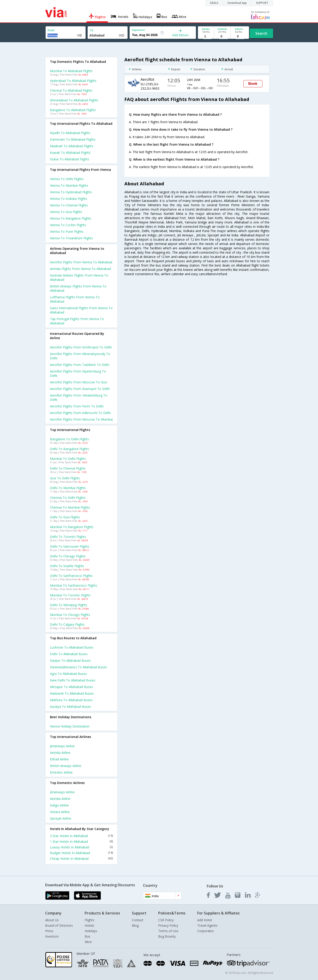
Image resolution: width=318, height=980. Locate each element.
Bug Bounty (167, 936)
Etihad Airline (59, 759)
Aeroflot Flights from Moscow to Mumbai (81, 419)
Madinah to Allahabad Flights (72, 146)
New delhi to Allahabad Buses (73, 680)
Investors (52, 936)
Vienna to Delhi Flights (67, 179)
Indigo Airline (59, 805)
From (51, 30)
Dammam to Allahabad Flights (73, 139)
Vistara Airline (60, 812)
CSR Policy (166, 920)
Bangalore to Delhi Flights (69, 439)
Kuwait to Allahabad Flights (70, 153)
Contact (138, 920)
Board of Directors (59, 925)
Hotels (89, 925)
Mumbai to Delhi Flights (68, 459)
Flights (89, 920)
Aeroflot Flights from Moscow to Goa (78, 382)
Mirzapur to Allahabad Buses (71, 687)
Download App (237, 3)
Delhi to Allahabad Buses (69, 654)
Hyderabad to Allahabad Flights (73, 81)
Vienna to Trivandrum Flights (71, 238)
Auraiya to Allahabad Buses (70, 707)
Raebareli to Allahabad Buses (72, 693)
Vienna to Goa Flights (66, 212)
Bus (88, 936)
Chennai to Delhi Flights (68, 498)
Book (253, 84)
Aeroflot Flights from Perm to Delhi (77, 406)
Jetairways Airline (62, 746)
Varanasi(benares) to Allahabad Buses (78, 667)
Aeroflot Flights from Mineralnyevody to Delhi (80, 356)
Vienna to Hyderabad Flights (71, 192)
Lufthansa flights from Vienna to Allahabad (75, 299)
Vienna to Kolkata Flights (69, 199)
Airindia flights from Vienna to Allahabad (80, 269)
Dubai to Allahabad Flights (70, 159)
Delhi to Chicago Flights (68, 556)
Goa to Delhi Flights (65, 478)
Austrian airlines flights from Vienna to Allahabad (79, 277)
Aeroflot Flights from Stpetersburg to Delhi (78, 373)
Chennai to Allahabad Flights (71, 90)
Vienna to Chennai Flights (69, 205)
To (91, 30)
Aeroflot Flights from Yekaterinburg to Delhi (79, 397)
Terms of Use (168, 931)
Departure (138, 30)
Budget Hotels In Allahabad (81, 853)
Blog (135, 925)
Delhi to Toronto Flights (68, 537)
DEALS (214, 3)
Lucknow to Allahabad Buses (72, 647)
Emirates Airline (61, 772)
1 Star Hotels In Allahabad (81, 842)
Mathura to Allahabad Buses (71, 700)
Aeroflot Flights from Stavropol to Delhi (80, 389)
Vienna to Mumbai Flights (69, 185)
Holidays (91, 931)
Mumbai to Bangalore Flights (72, 527)
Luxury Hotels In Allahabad (81, 847)
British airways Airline (66, 766)
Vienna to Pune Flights (67, 232)
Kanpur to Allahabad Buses (70, 660)
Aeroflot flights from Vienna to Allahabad (81, 262)
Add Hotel (205, 920)
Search (261, 33)
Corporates (206, 931)
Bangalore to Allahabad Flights (73, 110)
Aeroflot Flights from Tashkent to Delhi (80, 365)
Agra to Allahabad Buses (68, 674)
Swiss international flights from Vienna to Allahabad (81, 310)
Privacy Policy (168, 925)
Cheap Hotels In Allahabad (81, 859)
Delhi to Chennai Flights (68, 468)
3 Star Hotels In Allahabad (81, 836)
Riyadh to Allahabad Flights (70, 133)
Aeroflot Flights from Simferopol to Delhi (81, 347)
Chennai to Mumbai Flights (70, 507)
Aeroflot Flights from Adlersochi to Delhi (80, 413)
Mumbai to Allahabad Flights (71, 71)
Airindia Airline (60, 753)
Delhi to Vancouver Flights (70, 546)
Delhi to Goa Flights (65, 517)
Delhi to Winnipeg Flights (69, 605)
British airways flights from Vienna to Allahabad (78, 288)
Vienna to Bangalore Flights (71, 218)
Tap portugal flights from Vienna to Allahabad (77, 321)
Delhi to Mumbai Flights (68, 488)
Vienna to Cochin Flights (68, 225)
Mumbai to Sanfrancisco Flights (74, 585)
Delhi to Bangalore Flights (69, 449)
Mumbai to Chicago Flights (70, 615)
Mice (88, 942)
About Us (52, 920)
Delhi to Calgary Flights (67, 624)
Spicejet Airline (61, 818)
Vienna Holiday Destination (70, 726)
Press (49, 931)
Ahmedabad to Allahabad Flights (74, 100)
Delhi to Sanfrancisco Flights (71, 576)
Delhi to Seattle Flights (67, 566)
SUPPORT (262, 3)
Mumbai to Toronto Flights (70, 595)
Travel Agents (207, 925)
